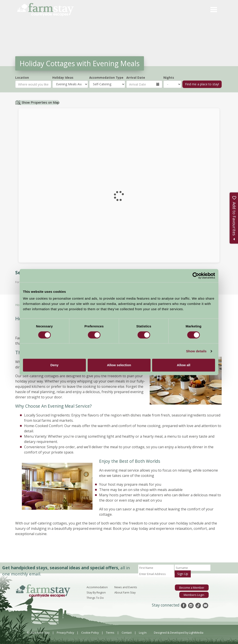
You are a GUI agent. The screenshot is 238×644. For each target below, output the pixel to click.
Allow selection (119, 365)
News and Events (126, 587)
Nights (169, 77)
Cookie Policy (90, 633)
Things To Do (95, 598)
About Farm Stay (125, 592)
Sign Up (183, 574)
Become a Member (192, 588)
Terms (110, 633)
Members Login (194, 595)
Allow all (184, 365)
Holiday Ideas (63, 77)
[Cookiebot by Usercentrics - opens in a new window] (196, 276)
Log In (143, 633)
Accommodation (97, 587)
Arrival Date (136, 77)
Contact (127, 633)
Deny (54, 365)
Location (22, 77)
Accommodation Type (106, 77)
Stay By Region (96, 592)
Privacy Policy (65, 633)
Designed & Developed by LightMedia (179, 633)
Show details (196, 351)
